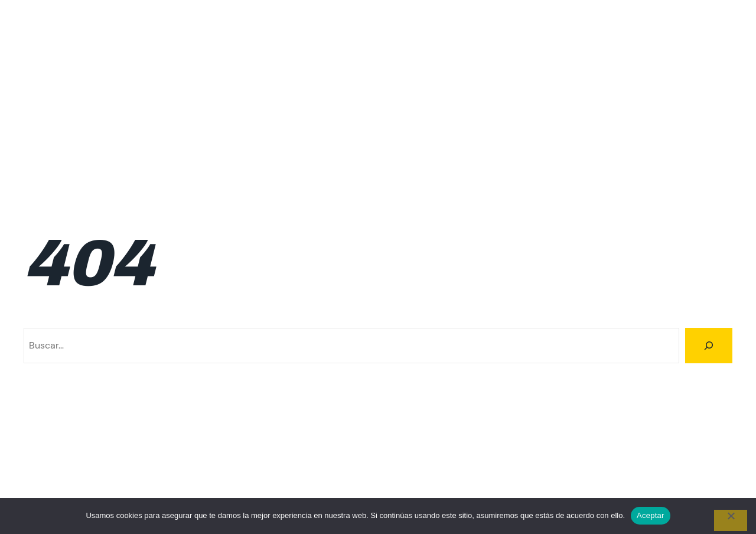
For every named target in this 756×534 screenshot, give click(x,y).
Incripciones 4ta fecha (573, 62)
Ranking (653, 121)
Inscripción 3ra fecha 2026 (281, 91)
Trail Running (705, 150)
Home (498, 62)
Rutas (650, 150)
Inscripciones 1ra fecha (85, 121)
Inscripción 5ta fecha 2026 (543, 91)
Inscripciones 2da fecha (339, 121)
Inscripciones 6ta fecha (571, 121)
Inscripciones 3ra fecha (455, 121)
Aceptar (651, 515)
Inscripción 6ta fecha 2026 (674, 91)
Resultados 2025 (499, 150)
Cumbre (373, 62)
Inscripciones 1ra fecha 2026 (211, 121)
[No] (731, 520)
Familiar (422, 62)
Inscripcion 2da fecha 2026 (149, 91)
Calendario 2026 (305, 62)
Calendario (144, 62)
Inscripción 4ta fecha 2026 (412, 91)
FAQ (462, 62)
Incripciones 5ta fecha (684, 62)
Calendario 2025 (218, 62)
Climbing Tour (57, 33)
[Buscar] (709, 346)
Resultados (708, 121)
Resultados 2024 (411, 150)
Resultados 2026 (587, 150)
